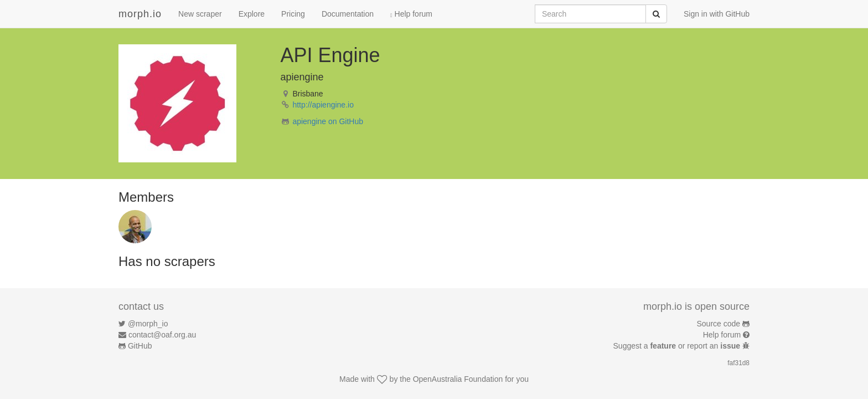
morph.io (140, 14)
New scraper (200, 14)
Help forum (411, 14)
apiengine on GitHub (328, 121)
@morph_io (148, 324)
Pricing (293, 14)
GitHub (140, 346)
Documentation (348, 14)
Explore (252, 14)
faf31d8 (738, 363)
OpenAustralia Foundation (458, 379)
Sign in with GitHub (717, 14)
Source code (719, 324)
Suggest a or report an (678, 346)
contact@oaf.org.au (162, 335)
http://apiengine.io (323, 105)
